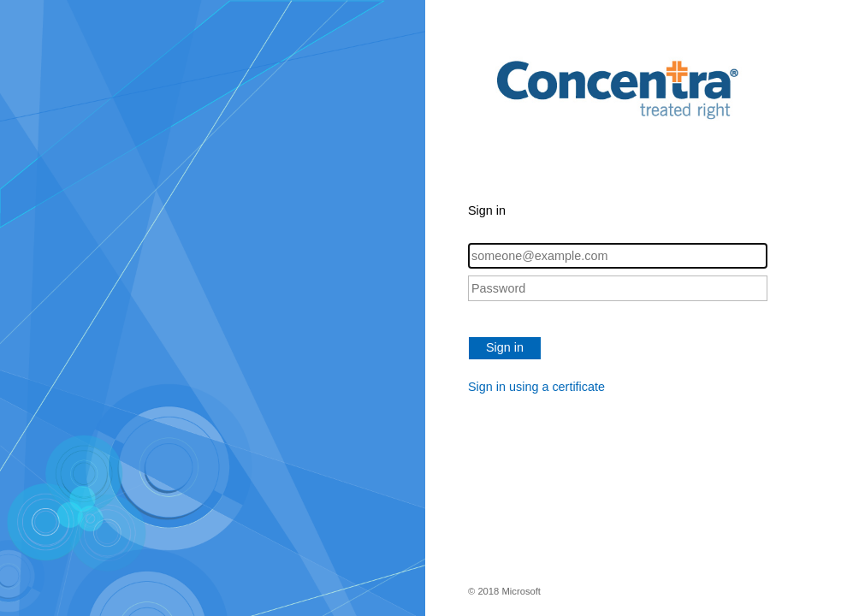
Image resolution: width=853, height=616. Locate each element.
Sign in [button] (505, 347)
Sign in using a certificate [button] (536, 387)
